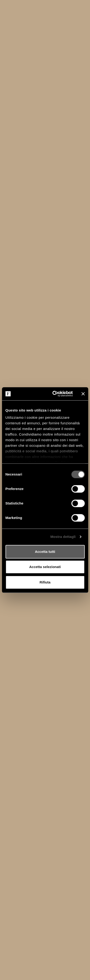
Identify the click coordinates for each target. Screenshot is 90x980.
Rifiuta (45, 582)
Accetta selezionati (45, 567)
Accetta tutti (45, 552)
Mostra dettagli (63, 537)
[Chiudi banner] (83, 394)
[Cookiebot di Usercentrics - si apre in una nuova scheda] (54, 394)
